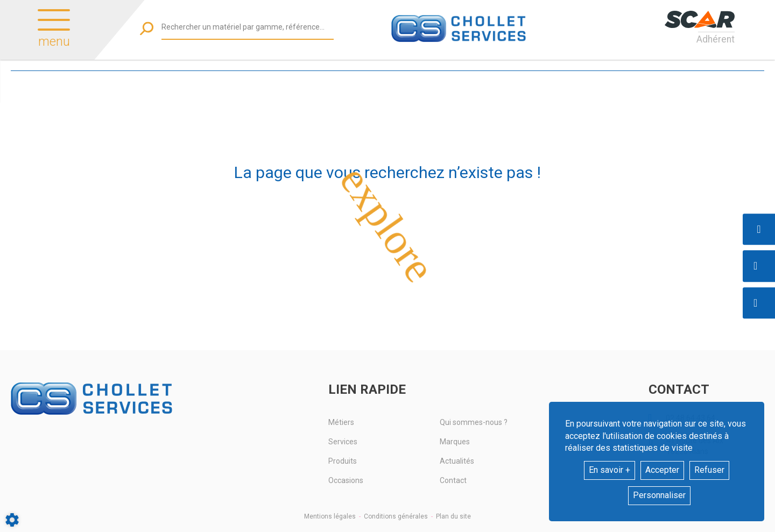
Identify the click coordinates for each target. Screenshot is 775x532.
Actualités (457, 461)
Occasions (346, 480)
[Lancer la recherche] (147, 28)
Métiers (341, 422)
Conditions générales (396, 516)
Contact (453, 480)
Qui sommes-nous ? (474, 422)
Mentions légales (330, 516)
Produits (343, 461)
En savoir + (610, 470)
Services (343, 442)
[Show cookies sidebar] (12, 520)
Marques (455, 442)
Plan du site (453, 516)
